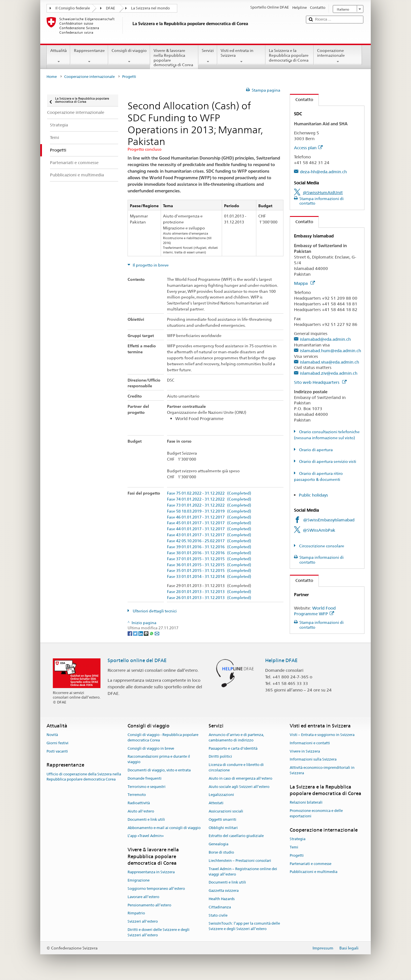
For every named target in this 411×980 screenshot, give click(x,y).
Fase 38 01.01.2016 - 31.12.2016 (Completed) (209, 553)
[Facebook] (130, 633)
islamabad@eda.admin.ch (325, 339)
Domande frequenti (145, 778)
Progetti (297, 855)
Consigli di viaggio (129, 56)
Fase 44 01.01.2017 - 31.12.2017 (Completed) (209, 529)
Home (52, 77)
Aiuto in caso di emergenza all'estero (240, 778)
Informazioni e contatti (310, 743)
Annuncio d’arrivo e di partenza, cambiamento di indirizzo (236, 737)
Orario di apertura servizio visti (327, 461)
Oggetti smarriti (222, 819)
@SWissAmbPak (319, 530)
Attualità (59, 56)
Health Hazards (222, 899)
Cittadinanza (220, 907)
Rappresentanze (89, 56)
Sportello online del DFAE (137, 660)
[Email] (157, 633)
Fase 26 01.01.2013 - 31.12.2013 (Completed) (209, 598)
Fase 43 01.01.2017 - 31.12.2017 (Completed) (209, 535)
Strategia (298, 839)
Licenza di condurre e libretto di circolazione (236, 767)
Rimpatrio (136, 913)
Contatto (302, 99)
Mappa (304, 283)
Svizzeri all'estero (143, 921)
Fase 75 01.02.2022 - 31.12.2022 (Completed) (209, 493)
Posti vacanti (57, 751)
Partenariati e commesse (311, 864)
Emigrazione (139, 880)
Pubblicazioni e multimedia (314, 872)
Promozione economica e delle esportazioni (316, 814)
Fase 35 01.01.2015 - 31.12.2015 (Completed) (209, 571)
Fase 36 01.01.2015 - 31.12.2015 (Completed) (209, 565)
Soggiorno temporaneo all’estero (156, 889)
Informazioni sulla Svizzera (313, 760)
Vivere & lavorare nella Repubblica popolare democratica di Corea (174, 59)
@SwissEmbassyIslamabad (329, 520)
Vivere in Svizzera (305, 751)
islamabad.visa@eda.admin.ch (330, 362)
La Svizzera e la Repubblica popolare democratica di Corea (290, 56)
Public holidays (313, 495)
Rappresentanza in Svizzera (151, 872)
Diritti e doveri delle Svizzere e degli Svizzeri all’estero (159, 932)
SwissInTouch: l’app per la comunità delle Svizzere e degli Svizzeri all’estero (244, 926)
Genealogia (218, 844)
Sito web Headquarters (320, 382)
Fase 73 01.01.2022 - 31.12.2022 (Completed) (209, 505)
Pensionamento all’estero (149, 905)
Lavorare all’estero (143, 897)
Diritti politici (220, 757)
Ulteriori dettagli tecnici (154, 611)
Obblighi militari (223, 828)
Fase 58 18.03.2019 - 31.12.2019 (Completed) (209, 511)
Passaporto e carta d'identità (233, 748)
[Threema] (147, 633)
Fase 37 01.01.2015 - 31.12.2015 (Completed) (209, 559)
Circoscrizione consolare (321, 546)
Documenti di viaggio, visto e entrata (159, 770)
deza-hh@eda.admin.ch (323, 172)
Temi (294, 847)
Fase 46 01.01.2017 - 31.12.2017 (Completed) (209, 517)
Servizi (208, 56)
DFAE (110, 8)
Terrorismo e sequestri (147, 787)
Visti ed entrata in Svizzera (241, 56)
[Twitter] (136, 633)
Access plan (308, 148)
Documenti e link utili (146, 819)
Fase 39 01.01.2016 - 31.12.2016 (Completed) (209, 547)
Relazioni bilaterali (306, 803)
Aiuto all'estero (141, 811)
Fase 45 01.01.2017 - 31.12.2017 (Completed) (209, 523)
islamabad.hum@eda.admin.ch (331, 351)
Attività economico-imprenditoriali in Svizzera (322, 770)
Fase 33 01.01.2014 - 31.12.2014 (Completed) (209, 577)
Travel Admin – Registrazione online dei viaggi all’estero (243, 872)
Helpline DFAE (281, 660)
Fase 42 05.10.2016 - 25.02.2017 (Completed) (209, 541)
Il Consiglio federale (73, 8)
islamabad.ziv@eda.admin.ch (329, 373)
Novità (52, 735)
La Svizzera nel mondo (150, 8)
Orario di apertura (316, 450)
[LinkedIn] (141, 633)
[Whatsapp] (152, 633)
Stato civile (218, 915)
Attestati (216, 803)
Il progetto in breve (150, 265)
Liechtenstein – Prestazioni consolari (240, 861)
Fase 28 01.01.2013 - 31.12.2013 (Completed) (209, 592)
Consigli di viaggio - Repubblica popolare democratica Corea (163, 737)
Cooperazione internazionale (338, 56)
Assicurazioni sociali (226, 811)
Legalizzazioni (221, 795)
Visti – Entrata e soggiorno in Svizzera (322, 735)
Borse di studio (221, 852)
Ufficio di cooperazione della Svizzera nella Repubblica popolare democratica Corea (84, 777)
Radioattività (139, 803)
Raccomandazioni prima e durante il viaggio (159, 759)
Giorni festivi (58, 743)
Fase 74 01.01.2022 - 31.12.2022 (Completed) (209, 499)
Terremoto (137, 795)
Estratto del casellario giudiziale (236, 836)
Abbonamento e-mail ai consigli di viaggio (164, 828)
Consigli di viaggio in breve (151, 748)
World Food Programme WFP (315, 611)
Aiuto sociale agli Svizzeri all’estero (239, 787)
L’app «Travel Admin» (146, 836)
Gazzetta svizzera (224, 891)
